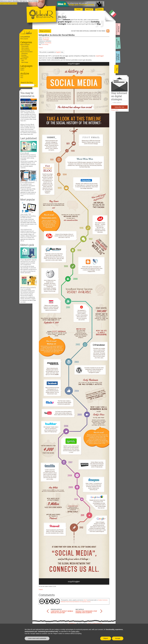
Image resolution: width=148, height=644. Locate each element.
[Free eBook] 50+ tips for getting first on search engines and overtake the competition (28, 262)
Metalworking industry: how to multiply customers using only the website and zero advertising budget (28, 291)
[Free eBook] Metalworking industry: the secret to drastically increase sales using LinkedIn (28, 156)
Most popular (24, 39)
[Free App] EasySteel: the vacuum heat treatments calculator (28, 184)
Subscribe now (119, 107)
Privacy (90, 623)
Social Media (25, 46)
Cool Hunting (45, 44)
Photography (25, 57)
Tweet (41, 48)
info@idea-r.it (72, 623)
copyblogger (46, 40)
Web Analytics (25, 48)
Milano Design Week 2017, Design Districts (28, 112)
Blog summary (45, 31)
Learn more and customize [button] (37, 638)
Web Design (25, 62)
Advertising (24, 53)
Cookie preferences (97, 623)
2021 (22, 78)
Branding (24, 55)
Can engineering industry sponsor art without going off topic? (28, 231)
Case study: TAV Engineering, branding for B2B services (28, 216)
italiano (22, 70)
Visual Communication (26, 52)
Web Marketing (25, 50)
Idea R (85, 600)
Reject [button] (106, 638)
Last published (25, 37)
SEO (23, 60)
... (21, 79)
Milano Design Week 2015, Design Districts (27, 125)
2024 (22, 76)
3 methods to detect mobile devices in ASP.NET (62, 612)
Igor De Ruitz (46, 38)
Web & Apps (24, 59)
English (22, 68)
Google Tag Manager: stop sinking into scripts (86, 612)
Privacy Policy (115, 110)
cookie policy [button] (75, 631)
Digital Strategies (25, 45)
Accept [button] (118, 638)
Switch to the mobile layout (9, 4)
